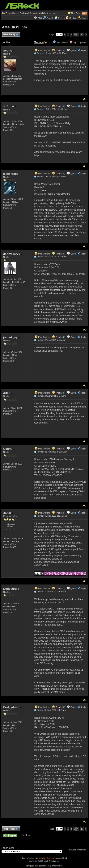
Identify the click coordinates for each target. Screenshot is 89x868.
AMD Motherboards (48, 13)
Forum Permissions (78, 850)
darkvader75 (13, 254)
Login (85, 18)
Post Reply (11, 35)
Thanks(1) (58, 589)
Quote (73, 50)
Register (73, 18)
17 (82, 35)
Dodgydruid (12, 589)
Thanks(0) (58, 50)
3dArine (10, 106)
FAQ (40, 18)
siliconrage (12, 174)
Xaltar (8, 513)
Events (59, 18)
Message (39, 42)
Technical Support (28, 13)
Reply (83, 50)
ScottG (9, 50)
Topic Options (78, 42)
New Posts (76, 13)
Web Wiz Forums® (47, 858)
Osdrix (9, 449)
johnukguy (12, 337)
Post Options (42, 50)
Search (50, 18)
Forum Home (12, 13)
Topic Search (60, 42)
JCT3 (8, 393)
